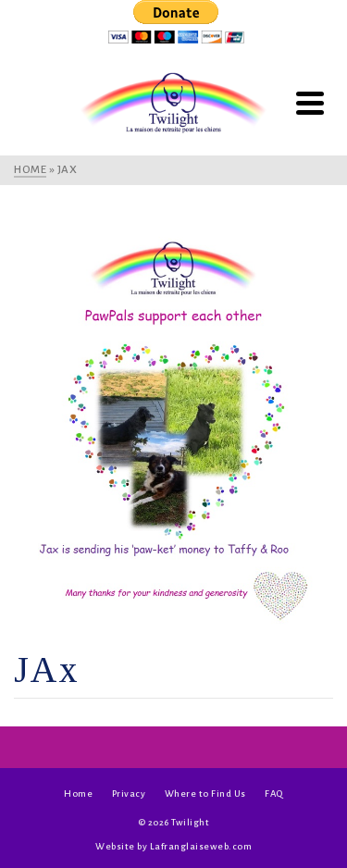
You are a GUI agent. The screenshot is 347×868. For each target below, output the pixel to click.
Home (78, 794)
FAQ (274, 794)
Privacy (129, 794)
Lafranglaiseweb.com (201, 846)
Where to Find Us (205, 794)
